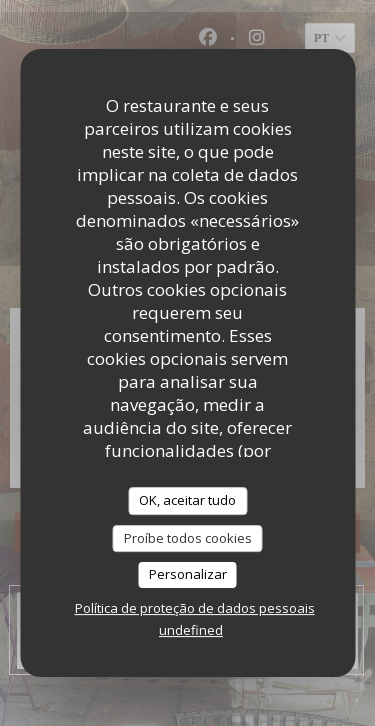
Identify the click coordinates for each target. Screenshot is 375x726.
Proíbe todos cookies (188, 538)
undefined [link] (191, 630)
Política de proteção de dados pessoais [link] (195, 608)
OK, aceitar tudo (187, 500)
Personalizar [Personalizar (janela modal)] (188, 574)
